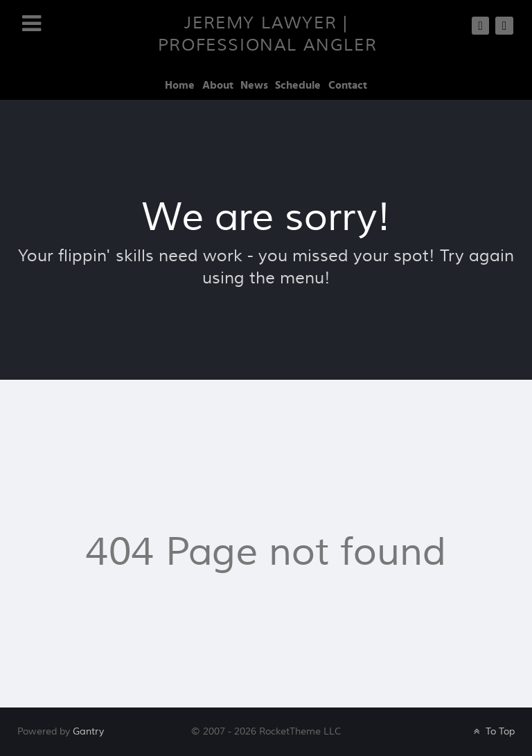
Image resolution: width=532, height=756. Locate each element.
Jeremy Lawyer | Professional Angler (267, 34)
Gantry (88, 731)
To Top (493, 731)
